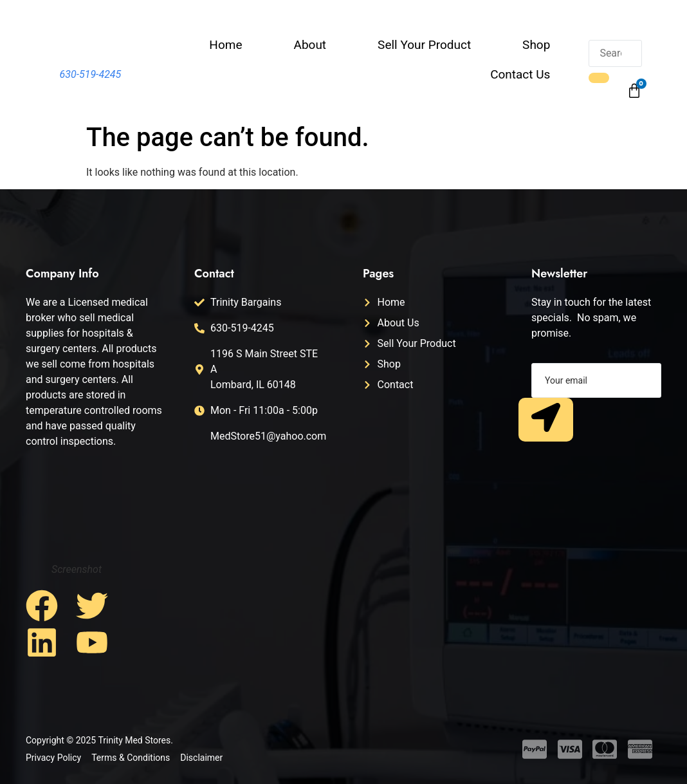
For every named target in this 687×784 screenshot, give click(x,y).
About (310, 45)
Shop (536, 45)
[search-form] (615, 53)
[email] (596, 380)
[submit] (546, 420)
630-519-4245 (91, 74)
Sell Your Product (424, 45)
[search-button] (599, 78)
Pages (378, 274)
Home (225, 45)
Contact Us (520, 74)
